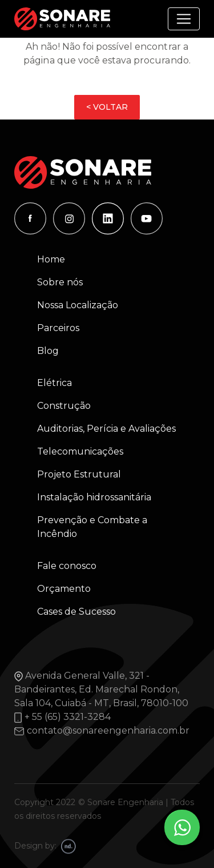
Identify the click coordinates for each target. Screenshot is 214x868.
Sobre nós (60, 282)
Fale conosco (67, 566)
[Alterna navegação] (184, 19)
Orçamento (64, 589)
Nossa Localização (78, 305)
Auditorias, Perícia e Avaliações (106, 429)
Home (51, 259)
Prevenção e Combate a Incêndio (92, 527)
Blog (48, 351)
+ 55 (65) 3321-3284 (68, 717)
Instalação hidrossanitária (94, 497)
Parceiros (58, 328)
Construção (64, 406)
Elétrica (54, 383)
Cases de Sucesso (76, 612)
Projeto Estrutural (79, 474)
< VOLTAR (107, 107)
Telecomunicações (80, 451)
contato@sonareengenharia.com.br (108, 730)
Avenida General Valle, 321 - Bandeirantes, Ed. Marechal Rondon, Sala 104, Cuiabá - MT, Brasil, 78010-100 (101, 689)
